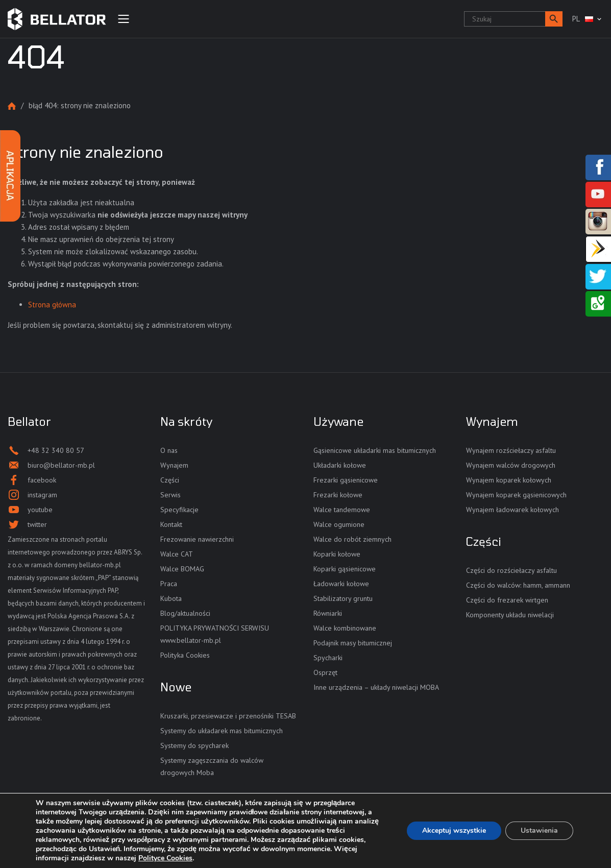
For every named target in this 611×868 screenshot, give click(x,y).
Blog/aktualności (185, 613)
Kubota (171, 598)
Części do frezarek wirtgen (507, 600)
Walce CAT (177, 554)
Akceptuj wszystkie (454, 830)
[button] (554, 19)
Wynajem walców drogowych (511, 465)
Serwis (170, 495)
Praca (169, 584)
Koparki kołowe (337, 554)
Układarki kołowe (340, 465)
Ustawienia (539, 830)
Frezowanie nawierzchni (197, 539)
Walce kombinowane (345, 628)
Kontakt (171, 524)
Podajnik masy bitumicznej (353, 643)
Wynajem (174, 465)
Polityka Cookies (185, 655)
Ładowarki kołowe (341, 584)
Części (170, 480)
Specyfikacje (179, 510)
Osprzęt (325, 672)
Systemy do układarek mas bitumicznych (222, 731)
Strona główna (12, 106)
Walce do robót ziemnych (352, 539)
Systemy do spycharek (194, 745)
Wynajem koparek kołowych (509, 480)
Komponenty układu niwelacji (510, 615)
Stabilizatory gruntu (343, 598)
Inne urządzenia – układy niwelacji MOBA (376, 687)
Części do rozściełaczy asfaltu (511, 570)
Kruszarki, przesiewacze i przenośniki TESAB (228, 716)
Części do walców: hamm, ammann (518, 585)
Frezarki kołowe (338, 495)
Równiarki (328, 613)
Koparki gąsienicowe (345, 569)
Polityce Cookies (165, 858)
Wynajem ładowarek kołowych (512, 510)
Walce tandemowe (342, 510)
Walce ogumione (339, 524)
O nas (169, 450)
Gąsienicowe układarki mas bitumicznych (375, 450)
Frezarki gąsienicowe (346, 480)
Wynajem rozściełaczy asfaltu (511, 450)
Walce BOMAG (182, 569)
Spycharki (328, 658)
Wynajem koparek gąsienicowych (516, 495)
